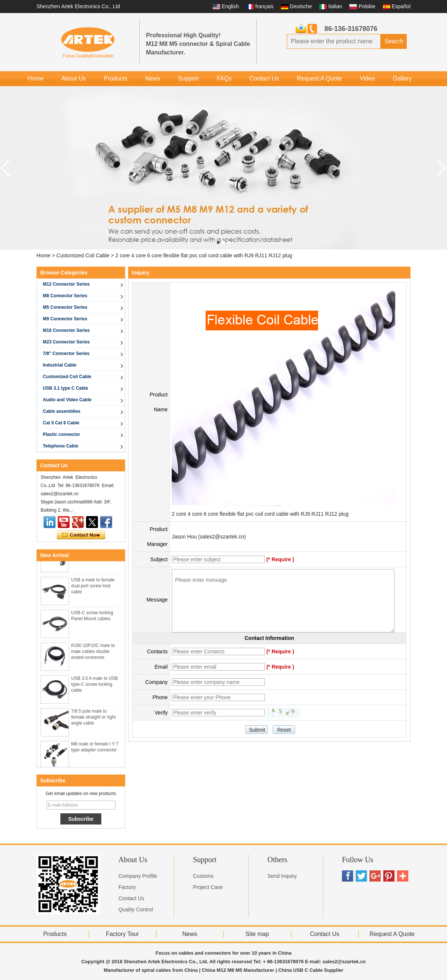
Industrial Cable (60, 365)
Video (367, 78)
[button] (218, 242)
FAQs (224, 78)
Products (116, 78)
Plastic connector (61, 434)
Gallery (402, 78)
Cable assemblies (62, 411)
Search (394, 41)
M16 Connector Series (66, 330)
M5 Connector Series (65, 307)
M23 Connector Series (66, 342)
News (153, 78)
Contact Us (264, 78)
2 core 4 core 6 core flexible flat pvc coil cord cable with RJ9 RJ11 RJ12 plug (260, 514)
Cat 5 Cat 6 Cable (61, 423)
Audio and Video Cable (67, 400)
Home (36, 78)
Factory (127, 887)
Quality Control (136, 910)
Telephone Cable (61, 446)
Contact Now (81, 535)
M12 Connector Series (66, 284)
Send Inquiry (282, 876)
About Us (74, 78)
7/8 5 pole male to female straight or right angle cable (93, 719)
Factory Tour (122, 934)
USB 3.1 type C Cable (65, 388)
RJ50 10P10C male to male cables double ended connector (93, 653)
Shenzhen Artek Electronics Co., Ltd (78, 6)
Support (188, 78)
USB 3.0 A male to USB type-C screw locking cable (94, 686)
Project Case (208, 887)
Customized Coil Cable (83, 255)
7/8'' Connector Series (66, 354)
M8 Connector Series (65, 296)
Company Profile (138, 876)
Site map (257, 934)
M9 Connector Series (65, 319)
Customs (203, 876)
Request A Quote (319, 78)
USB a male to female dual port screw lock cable (93, 587)
